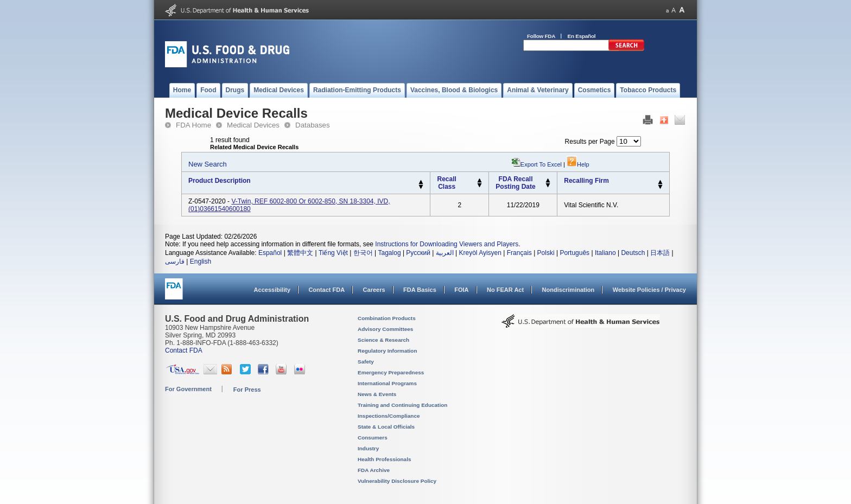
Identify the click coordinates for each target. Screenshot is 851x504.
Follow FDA (541, 36)
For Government (188, 389)
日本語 (660, 253)
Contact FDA (326, 290)
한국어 (363, 253)
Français (519, 253)
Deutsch (633, 253)
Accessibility (272, 290)
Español (270, 253)
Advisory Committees (385, 329)
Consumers (373, 438)
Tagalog (390, 253)
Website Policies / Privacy (649, 290)
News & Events (377, 394)
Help (578, 164)
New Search (208, 164)
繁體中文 (300, 253)
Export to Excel (541, 164)
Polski (546, 253)
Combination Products (387, 318)
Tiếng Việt (333, 253)
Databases (313, 125)
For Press (247, 390)
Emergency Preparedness (391, 372)
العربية (445, 253)
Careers (374, 290)
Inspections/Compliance (389, 416)
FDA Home (193, 125)
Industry (368, 448)
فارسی (175, 261)
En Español (582, 36)
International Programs (387, 383)
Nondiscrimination (569, 290)
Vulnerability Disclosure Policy (397, 481)
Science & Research (383, 340)
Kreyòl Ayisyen (480, 253)
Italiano (605, 253)
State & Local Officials (386, 427)
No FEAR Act (505, 290)
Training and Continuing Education (402, 405)
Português (574, 253)
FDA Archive (374, 470)
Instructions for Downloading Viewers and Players (447, 244)
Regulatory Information (388, 351)
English (201, 261)
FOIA (461, 290)
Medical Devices (253, 125)
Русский (418, 253)
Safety (366, 362)
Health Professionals (384, 459)
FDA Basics (420, 290)
